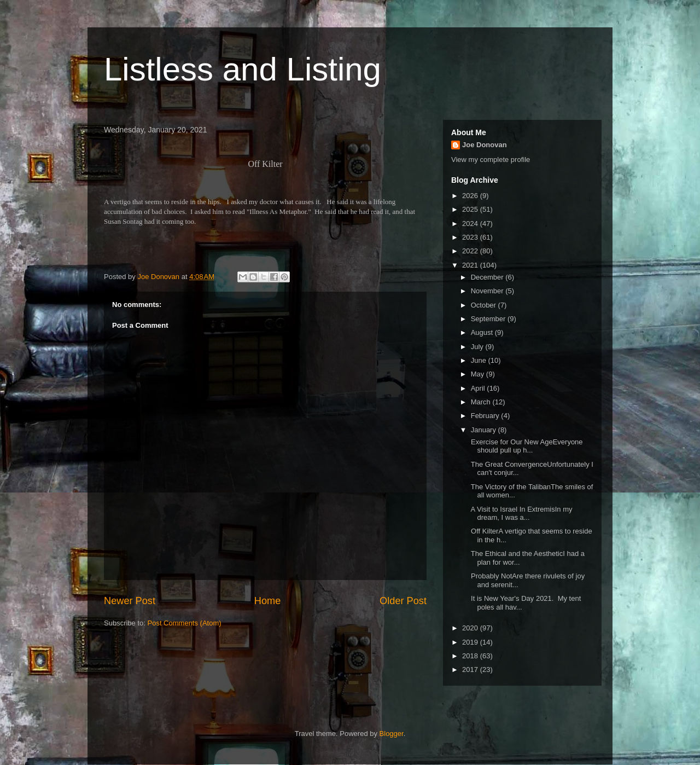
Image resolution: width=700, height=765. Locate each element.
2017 (471, 670)
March (482, 402)
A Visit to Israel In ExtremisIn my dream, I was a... (520, 514)
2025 (471, 209)
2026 (471, 196)
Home (268, 601)
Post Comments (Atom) (185, 623)
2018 (471, 656)
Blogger (392, 734)
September (489, 319)
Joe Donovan (485, 145)
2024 (471, 224)
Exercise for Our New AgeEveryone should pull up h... (526, 446)
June (480, 360)
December (488, 277)
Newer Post (130, 601)
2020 (471, 628)
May (479, 374)
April (479, 388)
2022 (471, 251)
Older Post (403, 601)
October (485, 305)
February (486, 416)
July (478, 347)
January (485, 430)
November (488, 291)
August (483, 332)
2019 (471, 642)
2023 (471, 237)
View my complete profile (491, 160)
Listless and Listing (243, 69)
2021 (471, 265)
